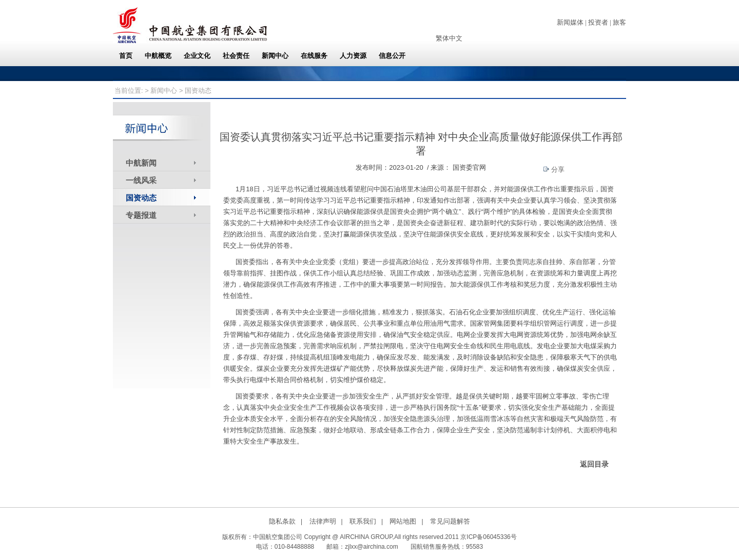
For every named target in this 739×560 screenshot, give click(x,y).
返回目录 (594, 464)
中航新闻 (141, 163)
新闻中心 (164, 91)
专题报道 (141, 215)
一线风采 (141, 180)
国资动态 (141, 198)
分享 (554, 169)
